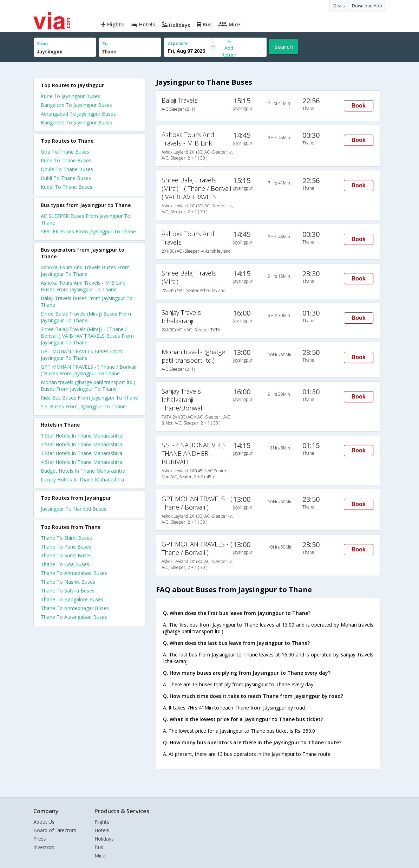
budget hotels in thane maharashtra (83, 471)
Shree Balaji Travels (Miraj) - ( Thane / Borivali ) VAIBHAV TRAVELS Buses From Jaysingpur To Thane (87, 336)
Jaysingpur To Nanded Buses (74, 509)
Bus (99, 847)
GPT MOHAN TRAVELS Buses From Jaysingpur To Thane (81, 355)
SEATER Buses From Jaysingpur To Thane (88, 231)
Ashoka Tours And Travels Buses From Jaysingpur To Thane (85, 271)
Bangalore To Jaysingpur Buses (76, 105)
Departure (178, 43)
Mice (100, 856)
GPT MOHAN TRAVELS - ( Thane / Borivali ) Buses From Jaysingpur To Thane (89, 370)
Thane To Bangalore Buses (72, 599)
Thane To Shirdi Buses (66, 538)
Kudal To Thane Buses (67, 187)
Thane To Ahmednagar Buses (75, 608)
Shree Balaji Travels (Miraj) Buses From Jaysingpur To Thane (86, 317)
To (105, 44)
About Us (44, 822)
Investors (44, 847)
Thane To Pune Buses (66, 547)
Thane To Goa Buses (65, 564)
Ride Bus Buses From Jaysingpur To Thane (89, 398)
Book (359, 106)
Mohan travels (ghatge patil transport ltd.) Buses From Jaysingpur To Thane (88, 386)
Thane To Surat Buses (66, 555)
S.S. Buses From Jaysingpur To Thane (83, 406)
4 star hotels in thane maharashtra (81, 462)
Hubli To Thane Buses (66, 178)
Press (40, 839)
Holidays (104, 839)
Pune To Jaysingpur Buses (70, 96)
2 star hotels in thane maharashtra (81, 444)
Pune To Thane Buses (66, 160)
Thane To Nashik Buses (68, 582)
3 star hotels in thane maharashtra (81, 453)
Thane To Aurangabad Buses (74, 617)
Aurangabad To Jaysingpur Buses (78, 114)
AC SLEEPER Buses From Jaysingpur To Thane (86, 219)
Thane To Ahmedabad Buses (74, 573)
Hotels (102, 830)
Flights (102, 822)
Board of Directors (55, 830)
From (42, 44)
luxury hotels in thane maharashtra (82, 480)
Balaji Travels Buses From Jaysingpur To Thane (87, 302)
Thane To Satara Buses (68, 591)
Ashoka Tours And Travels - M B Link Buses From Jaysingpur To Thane (83, 286)
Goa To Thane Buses (65, 152)
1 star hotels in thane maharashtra (81, 436)
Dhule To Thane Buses (67, 169)
